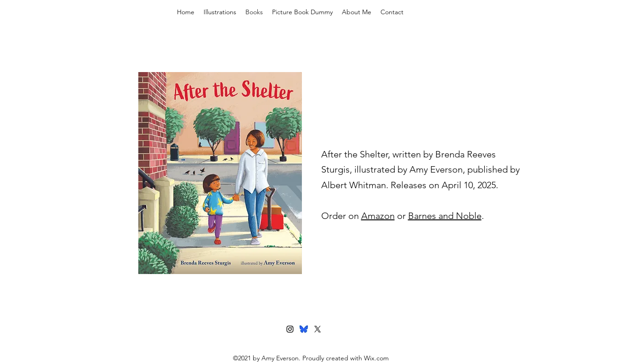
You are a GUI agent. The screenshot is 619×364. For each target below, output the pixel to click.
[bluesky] (304, 329)
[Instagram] (290, 329)
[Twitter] (318, 329)
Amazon (378, 216)
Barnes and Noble (445, 216)
